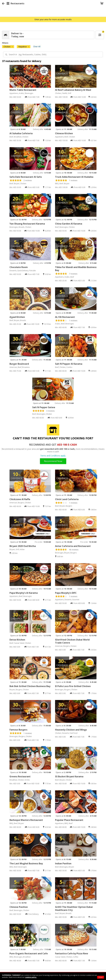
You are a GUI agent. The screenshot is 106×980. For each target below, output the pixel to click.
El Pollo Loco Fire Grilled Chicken (73, 686)
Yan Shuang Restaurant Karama (27, 224)
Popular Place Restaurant (69, 820)
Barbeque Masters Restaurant (26, 820)
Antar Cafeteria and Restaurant (73, 546)
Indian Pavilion (63, 863)
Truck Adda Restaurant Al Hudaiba (74, 177)
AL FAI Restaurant (65, 317)
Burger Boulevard (19, 364)
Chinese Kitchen (64, 133)
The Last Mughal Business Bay (26, 863)
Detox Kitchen (17, 640)
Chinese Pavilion (19, 907)
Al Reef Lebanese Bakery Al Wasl (73, 90)
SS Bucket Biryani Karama (69, 776)
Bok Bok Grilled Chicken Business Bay (30, 686)
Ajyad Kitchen (17, 317)
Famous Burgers (18, 730)
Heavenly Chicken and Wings (71, 730)
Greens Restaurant (20, 776)
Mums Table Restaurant (23, 90)
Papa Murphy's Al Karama (24, 593)
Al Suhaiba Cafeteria (21, 133)
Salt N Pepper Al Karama (69, 364)
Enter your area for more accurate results (53, 19)
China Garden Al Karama (69, 224)
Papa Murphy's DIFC (66, 593)
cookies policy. (31, 977)
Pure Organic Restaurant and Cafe (29, 953)
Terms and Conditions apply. (53, 456)
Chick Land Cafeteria (67, 499)
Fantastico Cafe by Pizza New (72, 953)
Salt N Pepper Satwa (44, 407)
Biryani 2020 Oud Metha (23, 546)
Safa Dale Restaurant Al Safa (26, 177)
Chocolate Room (19, 267)
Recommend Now (53, 461)
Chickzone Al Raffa (20, 499)
